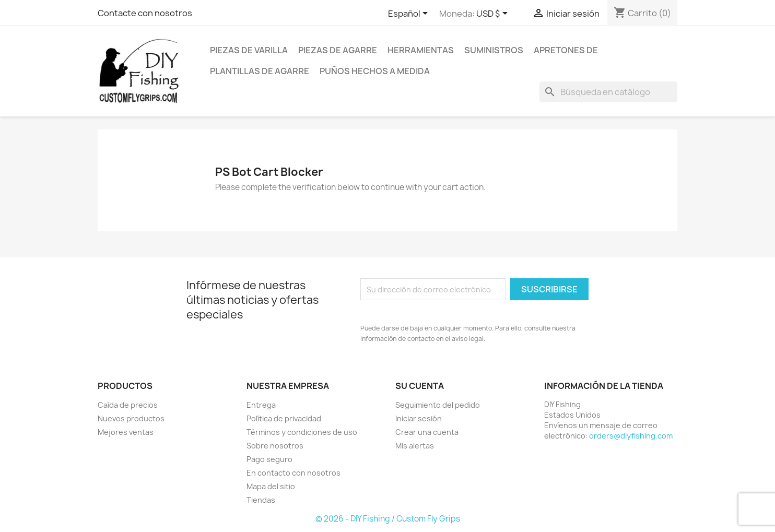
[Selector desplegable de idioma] (410, 14)
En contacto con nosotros (293, 472)
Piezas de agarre (338, 50)
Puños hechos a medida (375, 71)
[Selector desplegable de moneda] (494, 14)
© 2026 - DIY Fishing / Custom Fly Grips (388, 518)
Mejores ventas (126, 431)
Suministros (494, 50)
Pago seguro (269, 459)
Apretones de (566, 50)
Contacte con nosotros (145, 13)
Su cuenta (420, 386)
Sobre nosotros (275, 445)
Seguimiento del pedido (438, 404)
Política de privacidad (284, 418)
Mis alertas (415, 445)
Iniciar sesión (419, 418)
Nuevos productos (131, 418)
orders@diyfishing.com (631, 435)
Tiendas (261, 499)
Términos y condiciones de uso (302, 431)
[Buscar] (608, 92)
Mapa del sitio (271, 486)
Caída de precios (128, 404)
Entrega (261, 404)
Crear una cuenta (427, 431)
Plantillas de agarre (260, 71)
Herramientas (421, 50)
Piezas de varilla (249, 50)
